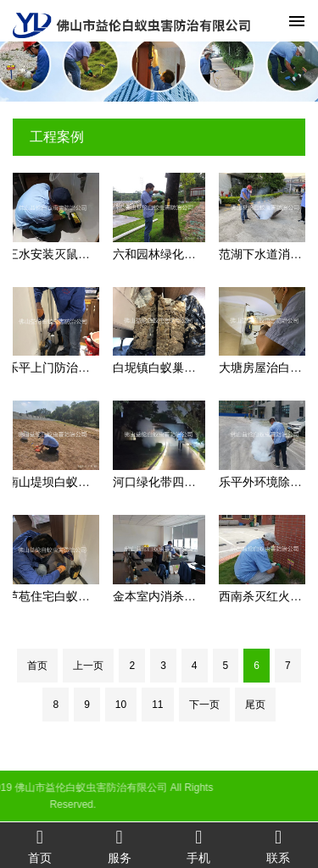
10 (121, 705)
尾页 (255, 705)
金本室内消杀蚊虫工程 (172, 596)
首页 (37, 666)
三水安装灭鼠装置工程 (66, 254)
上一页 (88, 666)
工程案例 (57, 137)
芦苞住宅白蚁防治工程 (66, 596)
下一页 (204, 705)
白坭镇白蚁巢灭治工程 (172, 368)
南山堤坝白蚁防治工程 (66, 482)
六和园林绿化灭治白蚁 (172, 254)
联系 (278, 846)
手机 (199, 846)
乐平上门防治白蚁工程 (66, 368)
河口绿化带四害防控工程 (178, 482)
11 (157, 705)
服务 (120, 846)
